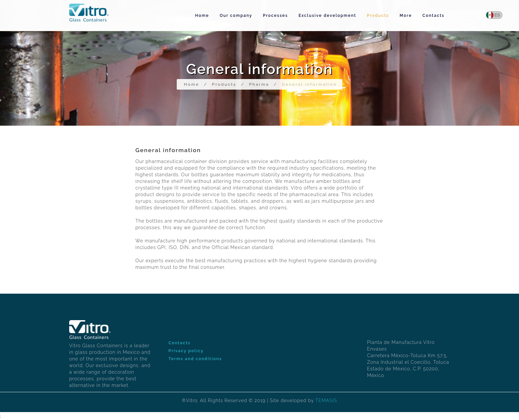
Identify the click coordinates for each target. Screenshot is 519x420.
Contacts (433, 16)
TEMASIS (326, 400)
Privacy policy (186, 351)
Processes (275, 16)
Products (378, 16)
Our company (236, 16)
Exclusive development (327, 16)
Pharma (259, 84)
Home (202, 16)
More (406, 16)
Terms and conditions (195, 359)
